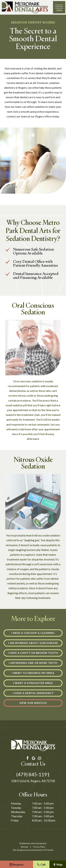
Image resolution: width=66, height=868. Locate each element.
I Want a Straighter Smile (33, 683)
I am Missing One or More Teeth (33, 663)
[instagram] (39, 758)
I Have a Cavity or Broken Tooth (33, 653)
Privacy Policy (39, 847)
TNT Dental (48, 850)
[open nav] (59, 7)
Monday (16, 803)
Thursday (17, 816)
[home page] (25, 7)
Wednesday (18, 812)
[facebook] (27, 758)
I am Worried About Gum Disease (33, 643)
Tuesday (16, 808)
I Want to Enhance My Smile (33, 673)
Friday (15, 820)
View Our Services (33, 703)
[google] (33, 758)
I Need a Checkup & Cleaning (33, 633)
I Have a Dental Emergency (33, 693)
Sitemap (24, 847)
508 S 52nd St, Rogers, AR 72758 (33, 781)
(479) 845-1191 (33, 774)
